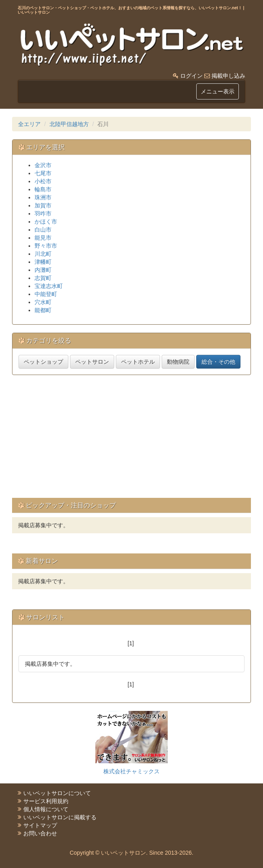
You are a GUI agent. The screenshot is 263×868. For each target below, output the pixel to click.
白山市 (43, 230)
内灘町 (43, 270)
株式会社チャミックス (131, 771)
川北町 (43, 254)
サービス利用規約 (46, 801)
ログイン (191, 76)
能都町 (43, 310)
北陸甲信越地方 (69, 124)
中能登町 (46, 294)
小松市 (43, 181)
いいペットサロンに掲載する (60, 817)
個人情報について (46, 809)
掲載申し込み (228, 76)
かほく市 (46, 222)
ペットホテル (138, 362)
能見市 (43, 238)
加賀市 (43, 205)
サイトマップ (40, 825)
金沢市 (43, 165)
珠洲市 (43, 197)
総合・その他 (218, 362)
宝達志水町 (49, 286)
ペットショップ (43, 362)
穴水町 (43, 302)
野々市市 (46, 246)
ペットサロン (92, 362)
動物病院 (178, 362)
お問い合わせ (40, 833)
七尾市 (43, 173)
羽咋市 (43, 213)
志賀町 (43, 278)
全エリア (29, 124)
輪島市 (43, 189)
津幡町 (43, 262)
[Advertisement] (138, 439)
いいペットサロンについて (57, 793)
